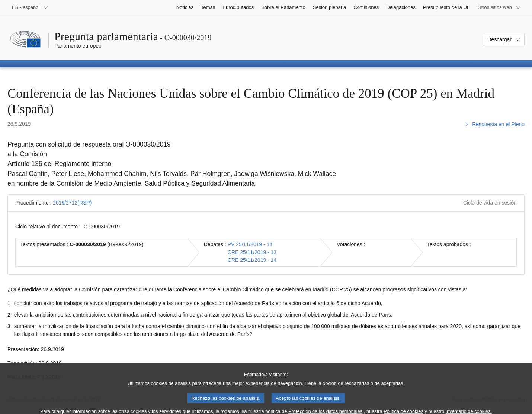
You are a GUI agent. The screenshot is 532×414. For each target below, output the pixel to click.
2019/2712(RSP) (72, 203)
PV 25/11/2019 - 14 (250, 244)
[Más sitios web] (499, 7)
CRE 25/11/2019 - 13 (252, 252)
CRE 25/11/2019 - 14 (252, 260)
